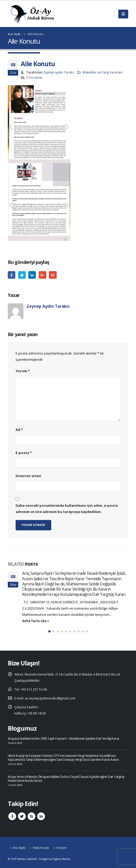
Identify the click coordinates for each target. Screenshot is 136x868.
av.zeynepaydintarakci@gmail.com (50, 698)
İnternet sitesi (28, 476)
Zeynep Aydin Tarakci (59, 72)
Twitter (22, 816)
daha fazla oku (35, 621)
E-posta (53, 275)
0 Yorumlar (34, 77)
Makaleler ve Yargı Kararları (102, 72)
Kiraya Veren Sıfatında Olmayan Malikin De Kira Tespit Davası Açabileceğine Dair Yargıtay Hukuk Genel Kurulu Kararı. (66, 779)
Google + (43, 275)
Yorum (23, 371)
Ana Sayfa (19, 848)
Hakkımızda (41, 848)
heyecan (22, 275)
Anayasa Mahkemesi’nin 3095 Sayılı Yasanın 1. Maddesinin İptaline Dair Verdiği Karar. (64, 738)
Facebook (12, 275)
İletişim (61, 848)
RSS (31, 816)
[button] (49, 631)
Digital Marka (61, 859)
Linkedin (41, 816)
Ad (19, 430)
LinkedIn (32, 275)
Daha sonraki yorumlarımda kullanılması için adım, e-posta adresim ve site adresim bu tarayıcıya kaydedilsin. (67, 509)
